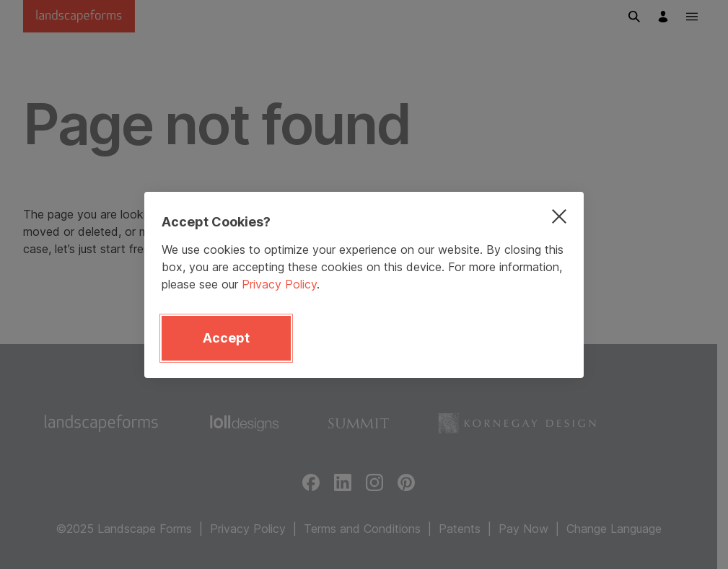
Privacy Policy (279, 284)
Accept (226, 338)
